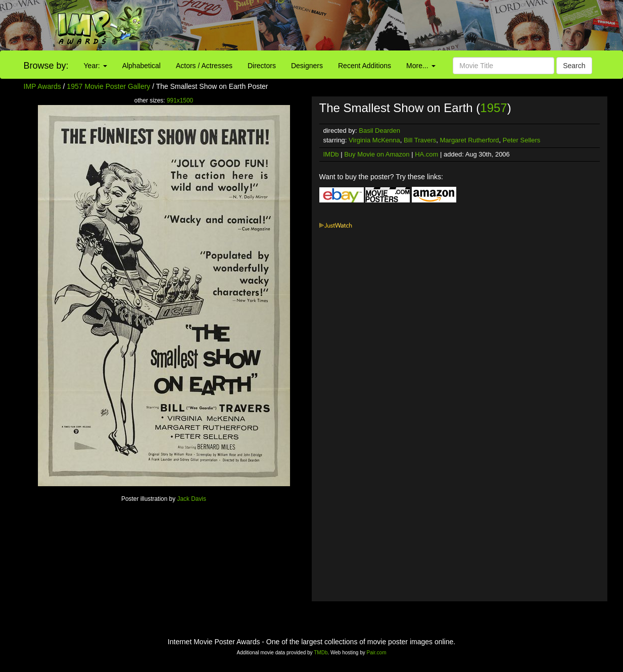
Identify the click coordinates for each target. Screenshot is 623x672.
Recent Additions (365, 66)
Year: (95, 66)
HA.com (426, 154)
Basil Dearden (379, 131)
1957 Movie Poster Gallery (108, 86)
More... (421, 66)
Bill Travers (420, 140)
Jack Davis (191, 499)
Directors (262, 66)
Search (574, 66)
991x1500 (180, 100)
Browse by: (46, 66)
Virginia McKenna (374, 140)
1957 (493, 108)
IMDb (331, 154)
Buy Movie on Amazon (377, 154)
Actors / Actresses (204, 66)
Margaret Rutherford (470, 140)
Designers (307, 66)
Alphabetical (141, 66)
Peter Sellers (521, 140)
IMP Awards (42, 86)
